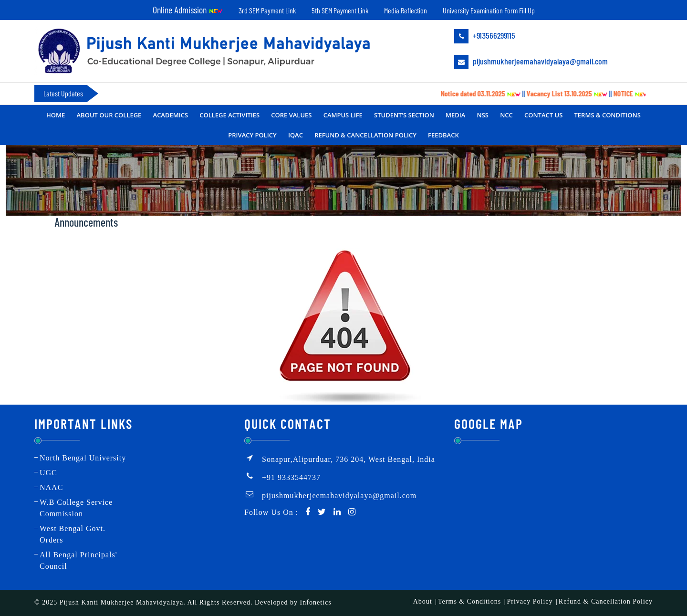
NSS (483, 115)
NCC (506, 115)
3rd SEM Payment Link (267, 10)
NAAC (51, 487)
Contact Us (543, 115)
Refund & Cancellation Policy (365, 135)
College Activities (229, 115)
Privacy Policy (252, 135)
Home (56, 115)
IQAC (296, 135)
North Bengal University (83, 458)
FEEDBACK (443, 135)
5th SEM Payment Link (340, 10)
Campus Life (343, 115)
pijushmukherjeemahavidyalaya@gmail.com (531, 62)
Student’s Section (404, 115)
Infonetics (316, 602)
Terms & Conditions (608, 115)
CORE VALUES (291, 115)
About (423, 601)
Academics (171, 115)
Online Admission (188, 10)
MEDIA (455, 115)
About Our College (109, 115)
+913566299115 (485, 36)
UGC (48, 473)
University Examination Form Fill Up (489, 10)
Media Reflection (406, 10)
